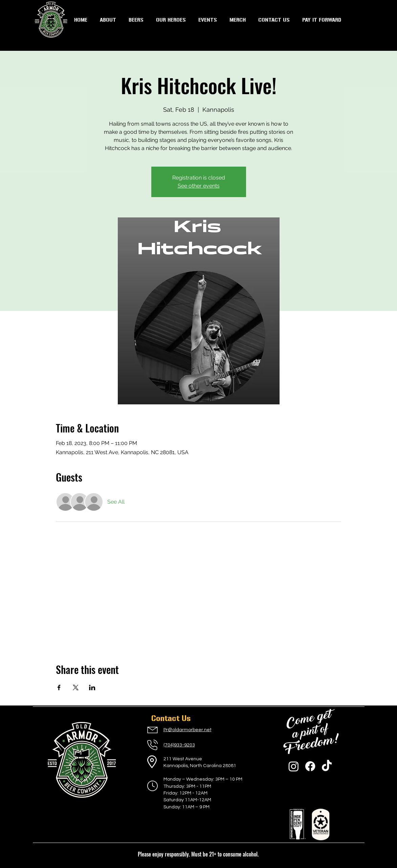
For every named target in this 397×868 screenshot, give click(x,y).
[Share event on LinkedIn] (92, 687)
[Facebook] (310, 766)
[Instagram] (294, 766)
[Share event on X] (76, 687)
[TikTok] (327, 766)
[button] (208, 20)
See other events (199, 186)
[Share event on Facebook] (59, 687)
